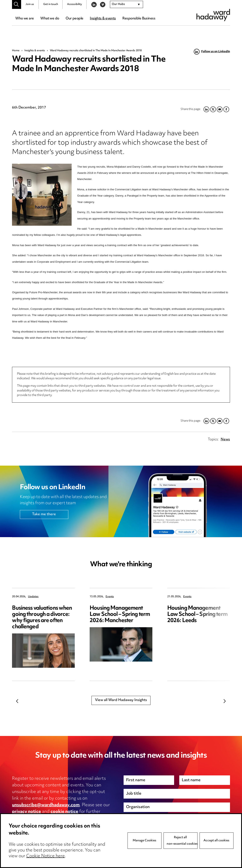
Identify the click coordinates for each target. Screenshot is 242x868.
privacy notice (26, 812)
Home (16, 51)
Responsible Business (139, 19)
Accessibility (75, 4)
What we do (50, 19)
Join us (30, 4)
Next (225, 701)
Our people (74, 19)
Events (110, 597)
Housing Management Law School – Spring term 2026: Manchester (120, 615)
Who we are (25, 19)
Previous (17, 701)
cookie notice (64, 812)
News (225, 440)
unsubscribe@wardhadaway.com (46, 805)
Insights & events (103, 19)
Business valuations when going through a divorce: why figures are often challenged (42, 618)
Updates (33, 597)
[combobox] (126, 5)
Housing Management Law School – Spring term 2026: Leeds (197, 615)
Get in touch (51, 4)
